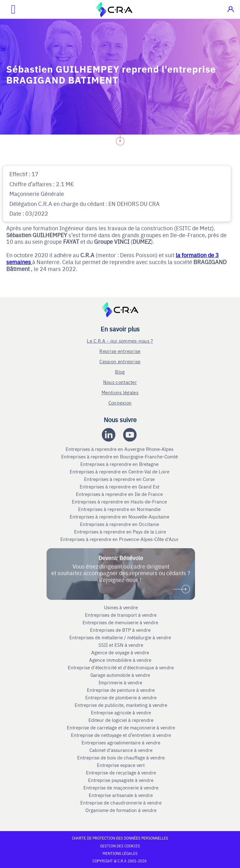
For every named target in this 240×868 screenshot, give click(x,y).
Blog (120, 372)
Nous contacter (120, 382)
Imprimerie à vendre (121, 682)
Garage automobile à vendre (121, 675)
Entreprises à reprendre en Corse (120, 479)
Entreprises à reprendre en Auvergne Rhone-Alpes (120, 449)
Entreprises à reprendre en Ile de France (120, 494)
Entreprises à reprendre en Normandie (120, 509)
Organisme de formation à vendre (121, 810)
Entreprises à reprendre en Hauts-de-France (120, 502)
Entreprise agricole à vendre (121, 712)
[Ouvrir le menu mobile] (8, 9)
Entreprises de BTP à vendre (121, 630)
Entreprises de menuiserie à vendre (121, 622)
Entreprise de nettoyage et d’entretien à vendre (121, 735)
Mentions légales (120, 392)
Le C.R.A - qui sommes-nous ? (120, 341)
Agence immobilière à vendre (121, 660)
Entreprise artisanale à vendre (121, 795)
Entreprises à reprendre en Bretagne (120, 464)
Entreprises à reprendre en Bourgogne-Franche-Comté (120, 457)
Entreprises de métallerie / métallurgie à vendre (121, 637)
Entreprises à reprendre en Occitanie (120, 524)
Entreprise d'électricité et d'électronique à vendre (121, 667)
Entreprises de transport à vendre (121, 615)
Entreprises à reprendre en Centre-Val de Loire (120, 472)
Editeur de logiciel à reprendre (121, 720)
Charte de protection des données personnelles (120, 838)
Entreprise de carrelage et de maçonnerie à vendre (121, 728)
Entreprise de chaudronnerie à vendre (121, 803)
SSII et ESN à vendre (121, 645)
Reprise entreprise (120, 351)
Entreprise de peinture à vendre (121, 690)
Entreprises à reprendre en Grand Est (120, 487)
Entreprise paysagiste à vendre (121, 780)
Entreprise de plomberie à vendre (121, 697)
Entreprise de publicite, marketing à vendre (121, 705)
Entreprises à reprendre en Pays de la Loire (120, 532)
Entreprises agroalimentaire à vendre (121, 743)
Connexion (120, 403)
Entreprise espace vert (121, 765)
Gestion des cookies (120, 846)
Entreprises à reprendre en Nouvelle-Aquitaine (120, 517)
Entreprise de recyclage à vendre (121, 773)
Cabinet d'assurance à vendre (121, 750)
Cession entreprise (120, 361)
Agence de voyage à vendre (121, 652)
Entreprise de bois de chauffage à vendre (121, 758)
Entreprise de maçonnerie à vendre (121, 788)
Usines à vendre (121, 607)
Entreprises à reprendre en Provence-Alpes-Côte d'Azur (120, 539)
